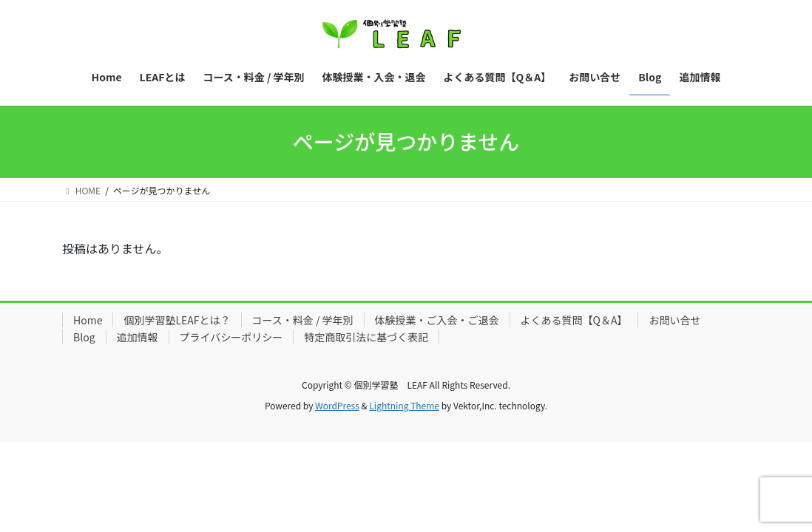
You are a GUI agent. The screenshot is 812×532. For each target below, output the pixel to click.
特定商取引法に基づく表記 (366, 337)
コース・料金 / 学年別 (303, 320)
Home (88, 320)
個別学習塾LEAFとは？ (177, 320)
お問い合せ (674, 320)
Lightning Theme (404, 405)
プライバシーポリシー (231, 337)
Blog (84, 337)
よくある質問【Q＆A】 (574, 320)
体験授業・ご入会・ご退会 (437, 320)
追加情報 (138, 337)
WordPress (337, 405)
